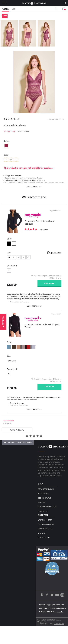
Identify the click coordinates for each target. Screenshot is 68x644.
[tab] (17, 430)
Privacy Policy (44, 538)
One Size (12, 361)
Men (14, 9)
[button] (3, 322)
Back (5, 16)
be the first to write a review (18, 443)
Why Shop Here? (45, 520)
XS (9, 257)
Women (6, 9)
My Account (43, 493)
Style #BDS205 (56, 211)
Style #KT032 (56, 314)
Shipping (42, 502)
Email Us (60, 612)
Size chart (57, 253)
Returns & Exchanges (48, 507)
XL (28, 257)
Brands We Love (45, 529)
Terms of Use (59, 624)
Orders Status (44, 498)
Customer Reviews (46, 524)
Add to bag (49, 283)
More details (33, 187)
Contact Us (43, 511)
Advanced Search (46, 489)
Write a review (23, 131)
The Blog (42, 533)
